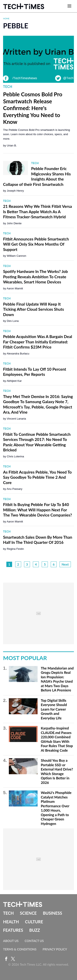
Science (28, 913)
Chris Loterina (15, 456)
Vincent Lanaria (16, 419)
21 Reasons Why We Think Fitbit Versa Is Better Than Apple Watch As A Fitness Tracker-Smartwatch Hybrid (37, 212)
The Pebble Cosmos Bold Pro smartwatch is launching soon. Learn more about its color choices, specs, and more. (37, 134)
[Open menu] (69, 6)
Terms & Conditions (20, 949)
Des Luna (13, 321)
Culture (34, 922)
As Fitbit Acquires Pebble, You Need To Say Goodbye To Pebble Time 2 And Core (37, 477)
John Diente (14, 223)
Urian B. (12, 146)
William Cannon (17, 256)
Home (6, 18)
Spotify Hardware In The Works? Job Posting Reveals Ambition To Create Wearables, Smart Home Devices (35, 277)
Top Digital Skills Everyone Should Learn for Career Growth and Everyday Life (54, 709)
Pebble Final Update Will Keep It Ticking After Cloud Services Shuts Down (33, 309)
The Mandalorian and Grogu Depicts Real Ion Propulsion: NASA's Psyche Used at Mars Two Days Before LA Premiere (57, 679)
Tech (8, 87)
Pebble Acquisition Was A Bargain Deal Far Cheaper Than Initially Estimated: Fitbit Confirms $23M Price (38, 342)
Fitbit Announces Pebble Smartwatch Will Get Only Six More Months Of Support (36, 244)
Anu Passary (14, 489)
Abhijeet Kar (14, 381)
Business (53, 913)
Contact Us (34, 941)
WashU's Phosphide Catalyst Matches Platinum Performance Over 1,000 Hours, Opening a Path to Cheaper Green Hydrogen (56, 808)
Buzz (34, 930)
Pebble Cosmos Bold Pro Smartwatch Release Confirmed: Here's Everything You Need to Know (33, 108)
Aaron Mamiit (15, 288)
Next (65, 564)
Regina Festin (15, 549)
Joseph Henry (15, 191)
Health (11, 922)
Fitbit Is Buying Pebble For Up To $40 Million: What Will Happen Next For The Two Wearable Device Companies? (37, 510)
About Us (11, 941)
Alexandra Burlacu (18, 354)
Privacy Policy (55, 949)
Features (13, 930)
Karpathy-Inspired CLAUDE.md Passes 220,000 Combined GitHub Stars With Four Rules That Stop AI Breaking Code (57, 739)
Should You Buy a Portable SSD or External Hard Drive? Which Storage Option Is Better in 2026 (57, 771)
